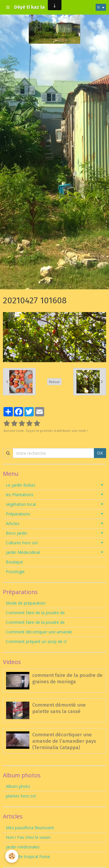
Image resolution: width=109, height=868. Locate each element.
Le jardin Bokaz (20, 485)
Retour (54, 382)
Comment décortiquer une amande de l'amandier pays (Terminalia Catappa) (64, 741)
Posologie (15, 572)
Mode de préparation (26, 603)
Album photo (18, 786)
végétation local (21, 504)
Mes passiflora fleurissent (31, 828)
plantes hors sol (21, 796)
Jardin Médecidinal (23, 552)
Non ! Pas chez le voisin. (28, 837)
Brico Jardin (17, 533)
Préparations (18, 514)
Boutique (14, 562)
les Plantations (20, 495)
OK (100, 453)
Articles (13, 523)
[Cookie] (12, 856)
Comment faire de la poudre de (35, 613)
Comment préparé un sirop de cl (36, 641)
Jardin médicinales (23, 847)
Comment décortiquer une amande (39, 632)
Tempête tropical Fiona (28, 856)
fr (99, 7)
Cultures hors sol (22, 543)
